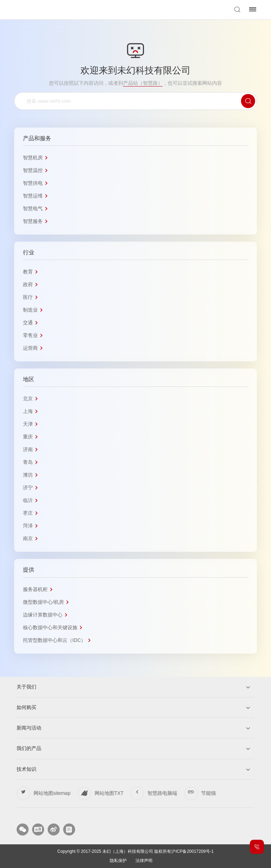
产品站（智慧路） (143, 83)
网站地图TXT (109, 793)
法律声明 (144, 861)
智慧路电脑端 (162, 793)
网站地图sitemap (52, 793)
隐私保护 (118, 861)
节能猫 (209, 793)
